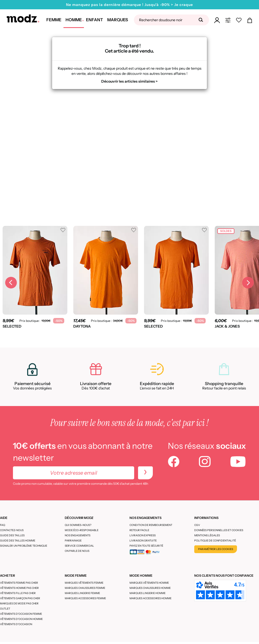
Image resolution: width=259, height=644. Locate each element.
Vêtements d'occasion (16, 624)
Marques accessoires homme (150, 598)
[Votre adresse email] (74, 473)
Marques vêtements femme (84, 583)
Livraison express (143, 535)
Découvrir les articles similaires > (129, 81)
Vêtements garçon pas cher (20, 598)
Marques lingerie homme (148, 593)
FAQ (3, 525)
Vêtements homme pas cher (19, 588)
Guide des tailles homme (18, 541)
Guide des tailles (12, 535)
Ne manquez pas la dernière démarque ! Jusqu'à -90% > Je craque (129, 5)
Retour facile (139, 530)
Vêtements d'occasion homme (21, 619)
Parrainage (73, 541)
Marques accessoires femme (85, 598)
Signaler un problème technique (24, 546)
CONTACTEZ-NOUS (12, 530)
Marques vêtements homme (149, 583)
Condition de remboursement (151, 525)
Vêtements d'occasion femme (21, 614)
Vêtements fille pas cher (18, 593)
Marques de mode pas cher (19, 603)
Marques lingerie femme (82, 593)
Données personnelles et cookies (219, 530)
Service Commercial (79, 546)
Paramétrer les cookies (216, 549)
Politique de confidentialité (215, 541)
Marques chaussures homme (150, 588)
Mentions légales (207, 535)
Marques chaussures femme (85, 588)
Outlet (5, 609)
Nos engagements (78, 535)
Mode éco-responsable (82, 530)
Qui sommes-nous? (78, 525)
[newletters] (145, 473)
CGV (197, 525)
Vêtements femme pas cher (19, 583)
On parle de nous (77, 551)
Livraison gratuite (143, 541)
